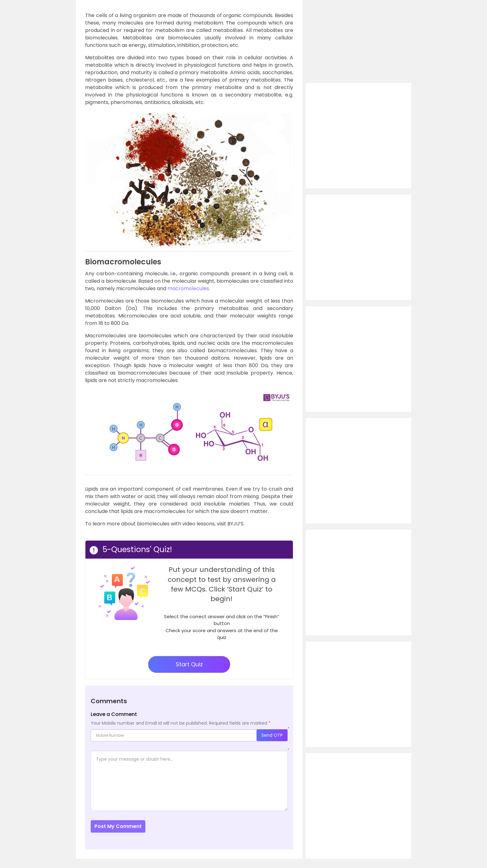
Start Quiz (189, 664)
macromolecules (188, 288)
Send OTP (272, 735)
